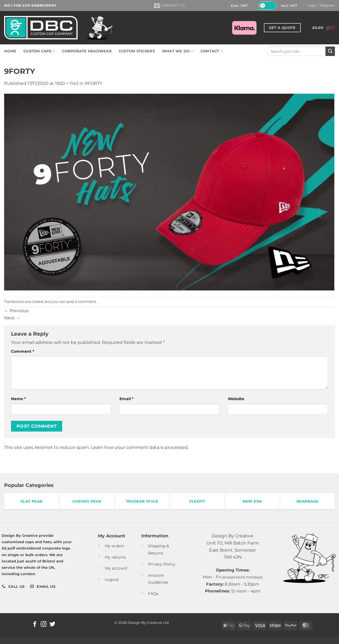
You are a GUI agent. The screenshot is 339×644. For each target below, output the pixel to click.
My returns (115, 557)
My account (116, 568)
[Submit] (330, 51)
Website (236, 399)
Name (18, 399)
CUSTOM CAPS (39, 51)
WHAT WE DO (178, 51)
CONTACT (212, 51)
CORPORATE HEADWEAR (87, 51)
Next (12, 318)
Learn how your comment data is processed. (140, 447)
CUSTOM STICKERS (137, 51)
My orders (114, 546)
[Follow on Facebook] (35, 625)
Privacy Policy (162, 564)
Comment (23, 351)
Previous (16, 311)
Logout (112, 580)
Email (126, 399)
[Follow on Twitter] (52, 625)
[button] (321, 6)
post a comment (81, 302)
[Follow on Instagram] (44, 625)
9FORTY (94, 83)
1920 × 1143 (67, 83)
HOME (10, 51)
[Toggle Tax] (267, 6)
